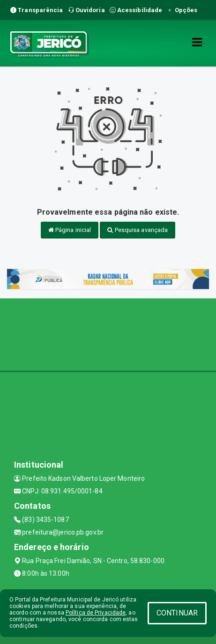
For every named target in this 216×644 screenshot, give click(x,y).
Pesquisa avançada (138, 230)
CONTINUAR (177, 613)
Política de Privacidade (96, 613)
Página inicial (70, 230)
